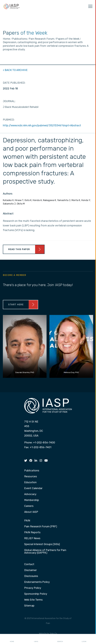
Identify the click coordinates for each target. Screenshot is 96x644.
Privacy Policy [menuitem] (33, 588)
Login (84, 639)
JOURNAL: (9, 101)
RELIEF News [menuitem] (32, 538)
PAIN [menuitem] (27, 521)
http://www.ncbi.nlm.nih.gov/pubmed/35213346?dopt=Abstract (42, 125)
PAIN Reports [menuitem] (32, 533)
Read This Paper (19, 249)
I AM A (36, 639)
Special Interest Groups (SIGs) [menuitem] (42, 544)
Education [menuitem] (30, 482)
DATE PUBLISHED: (14, 83)
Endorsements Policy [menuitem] (37, 582)
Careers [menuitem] (29, 506)
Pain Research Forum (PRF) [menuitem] (41, 527)
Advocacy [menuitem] (30, 494)
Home (12, 639)
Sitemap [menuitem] (29, 606)
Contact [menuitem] (29, 564)
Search (60, 639)
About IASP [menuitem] (31, 512)
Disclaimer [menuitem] (30, 570)
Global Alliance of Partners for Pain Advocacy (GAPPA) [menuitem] (45, 552)
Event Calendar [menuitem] (33, 488)
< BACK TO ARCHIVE (15, 70)
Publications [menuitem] (32, 471)
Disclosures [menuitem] (31, 576)
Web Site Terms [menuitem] (33, 600)
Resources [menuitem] (31, 477)
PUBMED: (9, 120)
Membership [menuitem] (32, 500)
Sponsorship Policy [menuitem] (36, 594)
